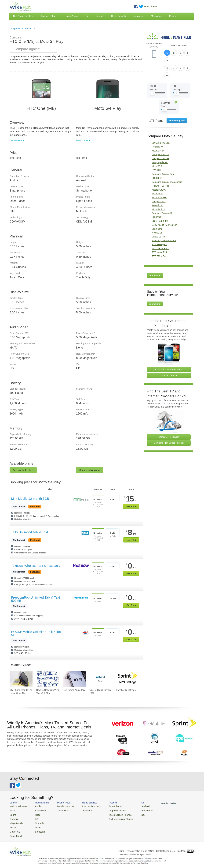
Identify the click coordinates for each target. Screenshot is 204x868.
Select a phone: (154, 45)
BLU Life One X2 (160, 230)
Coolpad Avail (159, 184)
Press (154, 6)
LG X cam (157, 211)
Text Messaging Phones (113, 818)
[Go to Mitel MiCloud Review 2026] (101, 679)
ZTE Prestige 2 (159, 226)
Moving (173, 16)
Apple (36, 806)
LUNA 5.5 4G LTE (161, 125)
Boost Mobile (16, 833)
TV (87, 16)
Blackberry (137, 810)
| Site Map (181, 848)
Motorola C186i (159, 180)
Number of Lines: (178, 46)
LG (34, 818)
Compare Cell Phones (20, 29)
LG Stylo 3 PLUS (160, 137)
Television (83, 810)
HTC (35, 814)
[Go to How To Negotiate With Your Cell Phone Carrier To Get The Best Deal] (48, 679)
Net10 (12, 825)
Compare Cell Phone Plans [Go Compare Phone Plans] (169, 352)
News (146, 6)
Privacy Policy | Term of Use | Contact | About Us (151, 848)
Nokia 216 (157, 215)
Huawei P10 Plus (160, 168)
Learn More (155, 258)
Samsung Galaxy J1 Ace (164, 223)
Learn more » (17, 140)
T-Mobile (14, 818)
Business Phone (49, 16)
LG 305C (156, 199)
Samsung (37, 829)
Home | (122, 848)
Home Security (119, 16)
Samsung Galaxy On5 (163, 156)
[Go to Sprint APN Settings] (127, 679)
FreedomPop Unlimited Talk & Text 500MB (36, 599)
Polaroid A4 (158, 129)
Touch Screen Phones (112, 814)
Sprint (12, 814)
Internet (100, 16)
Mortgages (156, 16)
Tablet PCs (60, 810)
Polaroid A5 (158, 187)
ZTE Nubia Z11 (159, 234)
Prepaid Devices (110, 810)
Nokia (36, 825)
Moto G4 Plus (159, 191)
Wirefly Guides (157, 803)
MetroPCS (14, 829)
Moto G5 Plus (159, 148)
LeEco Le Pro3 (159, 219)
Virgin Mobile (16, 822)
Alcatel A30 (157, 176)
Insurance (138, 16)
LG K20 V (157, 160)
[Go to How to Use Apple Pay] (74, 679)
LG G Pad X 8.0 (160, 203)
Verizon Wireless (17, 806)
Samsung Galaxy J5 (162, 195)
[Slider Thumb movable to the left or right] (153, 76)
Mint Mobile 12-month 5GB (30, 499)
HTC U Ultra (158, 152)
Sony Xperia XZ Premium (164, 207)
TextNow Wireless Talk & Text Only (36, 566)
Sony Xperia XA (160, 144)
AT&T (12, 810)
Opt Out (190, 848)
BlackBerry (38, 810)
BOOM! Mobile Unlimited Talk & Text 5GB (37, 633)
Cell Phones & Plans (23, 16)
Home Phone (71, 16)
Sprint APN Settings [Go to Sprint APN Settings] (126, 690)
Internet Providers (86, 806)
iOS (134, 814)
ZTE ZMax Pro (159, 238)
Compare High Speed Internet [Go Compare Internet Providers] (169, 425)
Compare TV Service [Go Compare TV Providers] (169, 419)
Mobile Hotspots (63, 806)
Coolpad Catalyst (160, 141)
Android (136, 806)
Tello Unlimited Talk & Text (30, 532)
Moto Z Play (158, 133)
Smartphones (108, 806)
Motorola (37, 822)
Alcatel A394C (159, 172)
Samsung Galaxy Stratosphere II (168, 164)
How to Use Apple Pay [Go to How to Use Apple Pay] (74, 690)
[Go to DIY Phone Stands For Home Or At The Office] (21, 679)
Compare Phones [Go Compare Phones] (169, 358)
